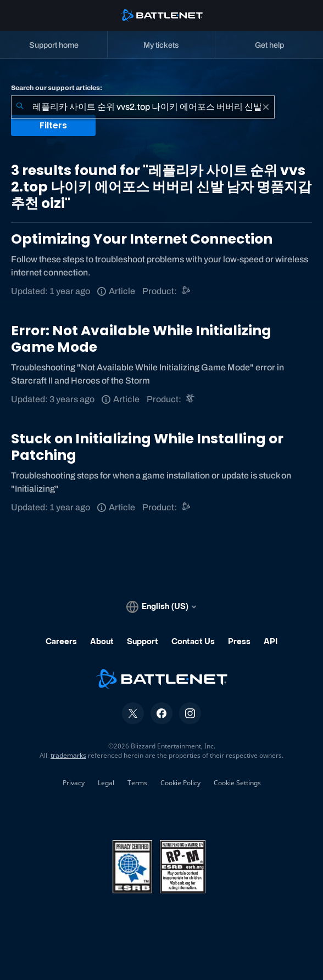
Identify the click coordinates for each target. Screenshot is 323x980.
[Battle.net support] (186, 291)
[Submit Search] (20, 107)
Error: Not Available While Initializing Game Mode (141, 339)
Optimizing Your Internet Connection (142, 239)
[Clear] (266, 107)
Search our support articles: (57, 88)
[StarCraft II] (191, 399)
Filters (53, 125)
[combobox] (143, 107)
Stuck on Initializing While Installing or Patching (147, 447)
